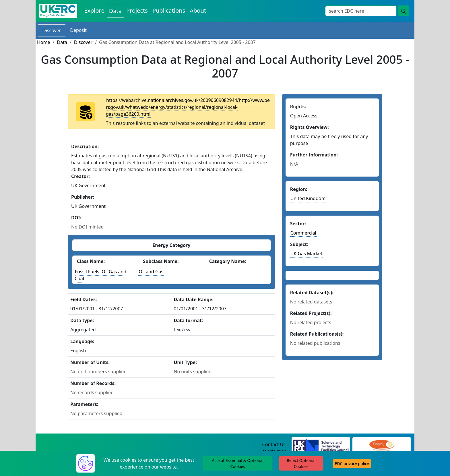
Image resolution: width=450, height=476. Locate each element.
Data (62, 42)
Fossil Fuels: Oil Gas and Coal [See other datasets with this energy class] (100, 275)
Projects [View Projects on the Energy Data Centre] (137, 10)
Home (44, 42)
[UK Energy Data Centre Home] (58, 11)
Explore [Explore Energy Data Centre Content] (94, 10)
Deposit (78, 30)
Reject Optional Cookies (301, 463)
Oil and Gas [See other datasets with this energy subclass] (151, 272)
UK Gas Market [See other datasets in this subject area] (307, 254)
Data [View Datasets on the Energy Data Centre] (115, 11)
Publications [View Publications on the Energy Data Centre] (169, 10)
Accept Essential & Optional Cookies (238, 463)
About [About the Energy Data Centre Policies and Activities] (198, 10)
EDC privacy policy (352, 464)
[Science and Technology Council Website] (321, 445)
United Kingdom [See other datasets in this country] (308, 198)
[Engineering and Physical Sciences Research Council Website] (382, 445)
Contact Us (274, 444)
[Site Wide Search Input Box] (361, 11)
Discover (52, 30)
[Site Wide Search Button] (404, 11)
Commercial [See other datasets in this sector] (303, 233)
